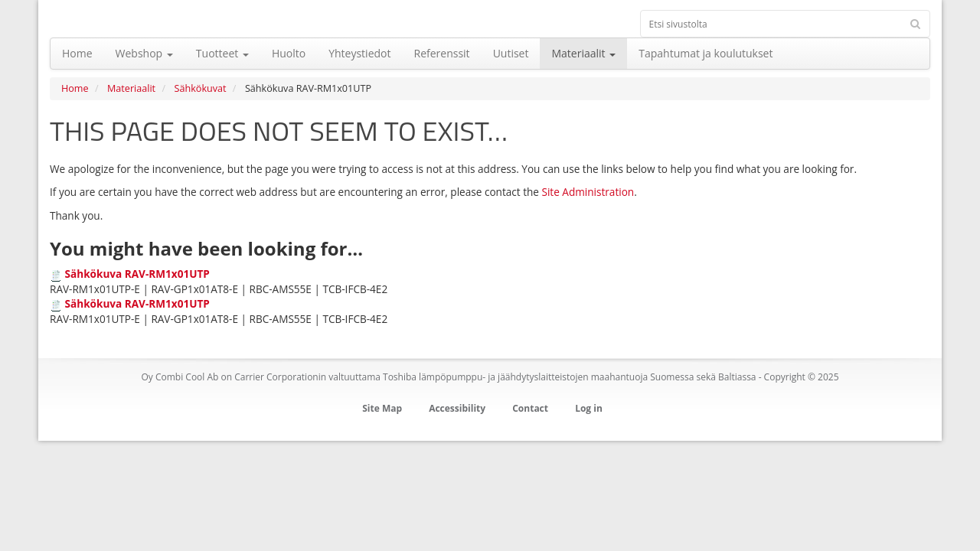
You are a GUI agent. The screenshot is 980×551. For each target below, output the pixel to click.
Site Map (382, 408)
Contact (530, 408)
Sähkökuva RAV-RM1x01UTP (137, 274)
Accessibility (457, 408)
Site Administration (588, 192)
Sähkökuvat (201, 88)
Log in (589, 408)
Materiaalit (131, 88)
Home (75, 88)
